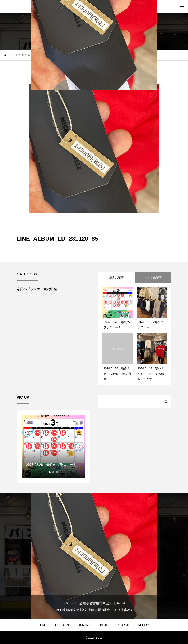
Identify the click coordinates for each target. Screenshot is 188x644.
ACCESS (144, 625)
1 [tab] (50, 472)
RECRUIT (123, 625)
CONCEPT (62, 625)
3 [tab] (57, 472)
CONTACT (85, 625)
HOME (42, 625)
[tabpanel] (53, 447)
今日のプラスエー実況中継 (37, 289)
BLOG (104, 625)
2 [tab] (54, 472)
